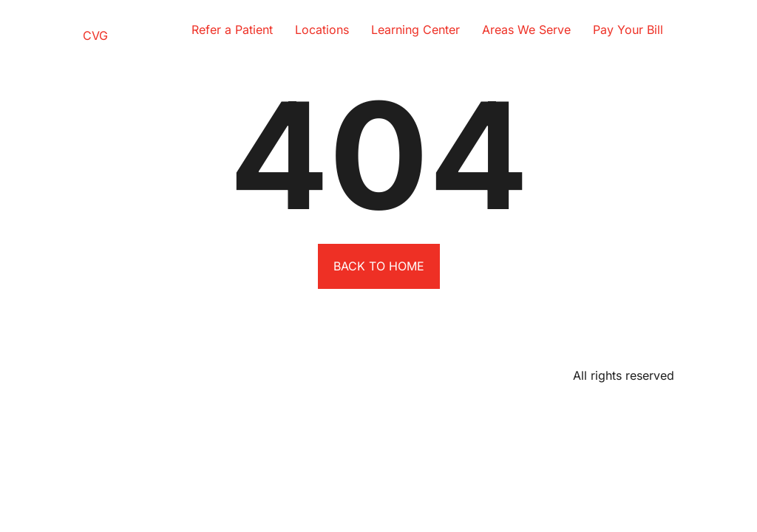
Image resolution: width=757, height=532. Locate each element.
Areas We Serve (526, 30)
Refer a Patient (232, 30)
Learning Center (415, 30)
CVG (95, 35)
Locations (322, 30)
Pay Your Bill (628, 30)
